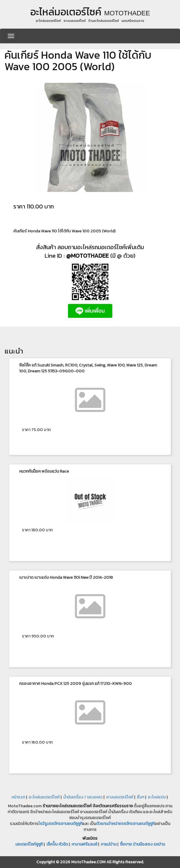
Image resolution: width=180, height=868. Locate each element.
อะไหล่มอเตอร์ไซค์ (44, 797)
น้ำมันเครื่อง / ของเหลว (83, 797)
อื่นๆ (141, 797)
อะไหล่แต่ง (157, 797)
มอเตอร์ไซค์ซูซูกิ (29, 844)
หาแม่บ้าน (109, 844)
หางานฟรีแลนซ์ (84, 844)
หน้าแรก (18, 797)
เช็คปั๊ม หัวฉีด (57, 844)
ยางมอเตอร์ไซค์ (120, 797)
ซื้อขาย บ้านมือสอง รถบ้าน (142, 844)
